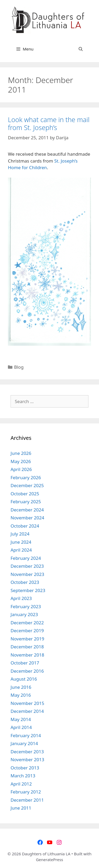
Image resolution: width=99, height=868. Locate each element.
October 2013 (25, 768)
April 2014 (21, 727)
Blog (19, 367)
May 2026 (21, 461)
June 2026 (21, 453)
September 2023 (28, 590)
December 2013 (27, 752)
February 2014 (26, 735)
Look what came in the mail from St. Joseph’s (49, 123)
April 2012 (21, 784)
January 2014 (24, 743)
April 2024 (21, 550)
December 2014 (27, 711)
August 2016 (24, 679)
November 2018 (27, 655)
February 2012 (26, 792)
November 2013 (27, 760)
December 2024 (27, 510)
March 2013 (23, 776)
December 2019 (27, 631)
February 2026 (26, 477)
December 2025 (27, 485)
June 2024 (21, 542)
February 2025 (26, 502)
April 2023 (21, 598)
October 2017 (25, 663)
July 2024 (20, 534)
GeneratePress (49, 860)
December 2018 (27, 647)
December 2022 (27, 623)
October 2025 (25, 494)
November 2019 (27, 639)
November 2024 (27, 518)
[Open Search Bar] (81, 49)
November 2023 (27, 574)
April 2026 (21, 469)
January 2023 (24, 614)
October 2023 (25, 582)
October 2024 (25, 526)
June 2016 (21, 687)
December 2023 (27, 566)
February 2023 (26, 606)
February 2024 (26, 558)
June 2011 (21, 808)
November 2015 (27, 703)
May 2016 (21, 695)
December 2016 (27, 671)
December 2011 (27, 800)
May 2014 (21, 719)
